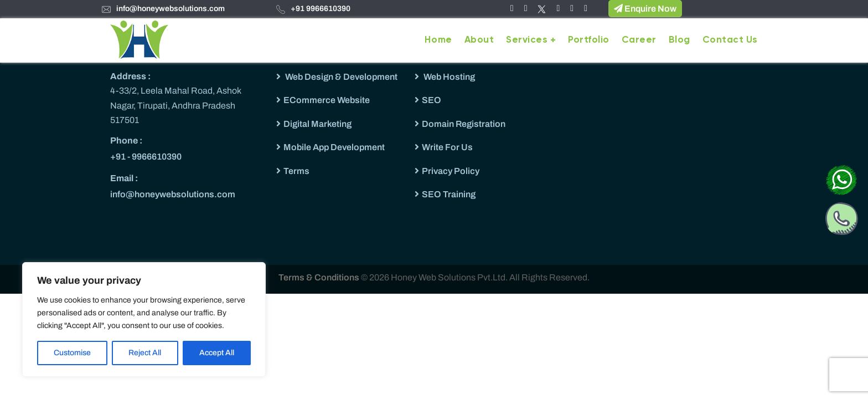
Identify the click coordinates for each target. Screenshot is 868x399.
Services (527, 40)
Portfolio (589, 40)
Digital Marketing (317, 124)
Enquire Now (645, 8)
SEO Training (449, 194)
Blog (680, 40)
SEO (432, 100)
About (479, 40)
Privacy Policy (451, 171)
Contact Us (730, 40)
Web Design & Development (340, 77)
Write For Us (447, 147)
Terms (296, 171)
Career (639, 40)
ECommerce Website (327, 100)
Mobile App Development (334, 147)
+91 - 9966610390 (146, 157)
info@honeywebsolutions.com (170, 9)
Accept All (217, 353)
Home (438, 40)
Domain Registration (464, 124)
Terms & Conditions (320, 277)
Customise (72, 353)
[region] (144, 319)
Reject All (145, 353)
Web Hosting (448, 77)
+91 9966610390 (321, 9)
